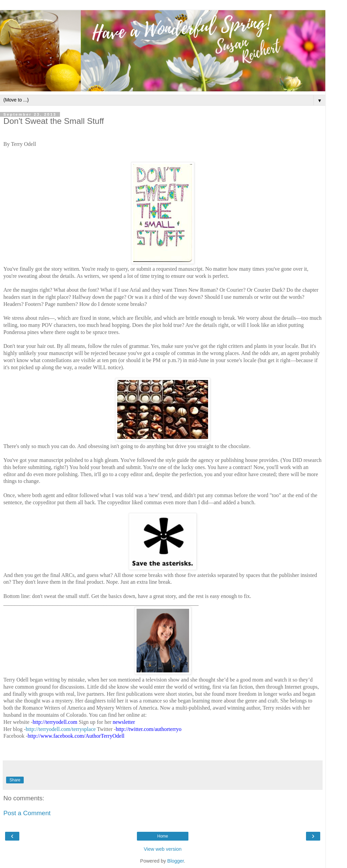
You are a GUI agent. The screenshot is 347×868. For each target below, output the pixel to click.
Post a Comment (27, 813)
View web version (163, 849)
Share (15, 780)
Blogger (176, 861)
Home (163, 836)
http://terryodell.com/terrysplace (61, 729)
